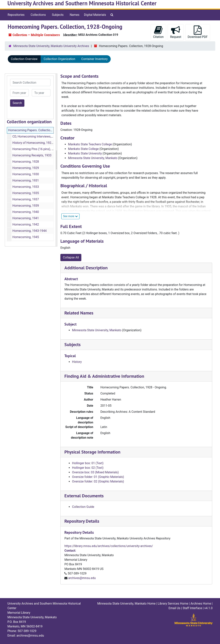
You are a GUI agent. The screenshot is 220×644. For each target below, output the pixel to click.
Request (176, 32)
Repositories (16, 15)
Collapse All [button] (71, 257)
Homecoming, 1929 (26, 168)
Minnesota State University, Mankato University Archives (51, 46)
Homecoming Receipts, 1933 (32, 155)
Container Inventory (94, 59)
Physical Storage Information (92, 452)
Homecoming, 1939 (26, 206)
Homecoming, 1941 (26, 218)
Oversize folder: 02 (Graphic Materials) (98, 481)
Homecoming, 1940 (26, 212)
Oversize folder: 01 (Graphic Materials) (98, 477)
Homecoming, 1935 (26, 193)
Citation (158, 32)
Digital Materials (95, 15)
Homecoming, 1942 (26, 224)
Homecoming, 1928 (26, 162)
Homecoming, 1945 (26, 237)
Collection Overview (24, 59)
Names (75, 15)
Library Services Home (173, 604)
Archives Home (201, 604)
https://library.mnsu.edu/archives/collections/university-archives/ (109, 546)
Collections (38, 15)
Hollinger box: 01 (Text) (88, 463)
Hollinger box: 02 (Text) (88, 468)
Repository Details (82, 521)
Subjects (58, 15)
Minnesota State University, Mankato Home (126, 604)
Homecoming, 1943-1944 (30, 231)
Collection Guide (83, 507)
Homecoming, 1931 (26, 180)
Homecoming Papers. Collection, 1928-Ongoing (40, 130)
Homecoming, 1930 (26, 174)
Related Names (79, 313)
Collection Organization (59, 59)
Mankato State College (83, 149)
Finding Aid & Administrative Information (104, 376)
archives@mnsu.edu (82, 578)
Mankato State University (85, 153)
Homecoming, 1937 (26, 199)
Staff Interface (192, 608)
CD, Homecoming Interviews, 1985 (36, 136)
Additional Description (86, 268)
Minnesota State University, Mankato (93, 158)
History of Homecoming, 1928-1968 (36, 143)
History (77, 362)
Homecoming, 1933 (26, 187)
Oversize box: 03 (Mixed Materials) (95, 472)
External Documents (84, 496)
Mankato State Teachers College (90, 144)
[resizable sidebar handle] (56, 160)
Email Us (174, 608)
